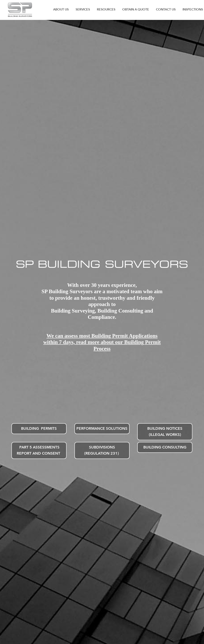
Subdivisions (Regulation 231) (102, 450)
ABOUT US (61, 9)
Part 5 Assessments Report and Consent (39, 450)
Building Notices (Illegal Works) (165, 432)
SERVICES (83, 9)
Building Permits (39, 429)
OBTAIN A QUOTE (136, 9)
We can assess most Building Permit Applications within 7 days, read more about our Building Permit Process (102, 342)
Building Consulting (165, 447)
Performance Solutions (102, 429)
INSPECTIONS (193, 9)
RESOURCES (106, 9)
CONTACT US (166, 9)
